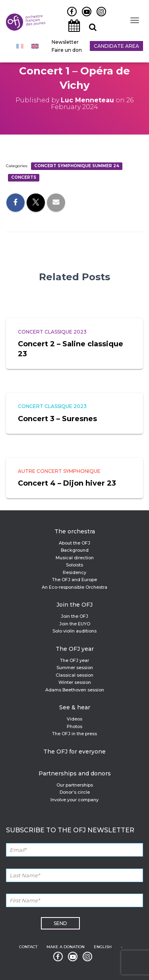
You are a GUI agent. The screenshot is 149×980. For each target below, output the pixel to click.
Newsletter (65, 42)
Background (75, 550)
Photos (74, 726)
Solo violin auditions (74, 631)
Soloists (74, 565)
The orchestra (75, 531)
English (103, 947)
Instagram (100, 16)
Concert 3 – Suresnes (57, 419)
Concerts (24, 177)
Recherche (90, 31)
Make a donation (66, 947)
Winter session (75, 682)
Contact (28, 947)
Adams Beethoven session (75, 690)
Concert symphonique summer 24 (77, 166)
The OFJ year (75, 649)
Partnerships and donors (75, 773)
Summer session (75, 668)
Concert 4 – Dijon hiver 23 (67, 483)
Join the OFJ (74, 605)
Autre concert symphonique (59, 471)
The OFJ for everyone (74, 752)
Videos (74, 719)
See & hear (75, 707)
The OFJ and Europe (74, 580)
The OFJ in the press (74, 734)
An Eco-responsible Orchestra (74, 587)
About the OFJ (74, 543)
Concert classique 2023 (52, 332)
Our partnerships (75, 785)
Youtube (84, 16)
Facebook (69, 16)
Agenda (72, 31)
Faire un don (67, 50)
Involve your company (74, 800)
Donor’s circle (75, 792)
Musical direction (75, 558)
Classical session (74, 675)
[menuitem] (20, 46)
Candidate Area (116, 46)
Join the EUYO (75, 624)
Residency (74, 572)
